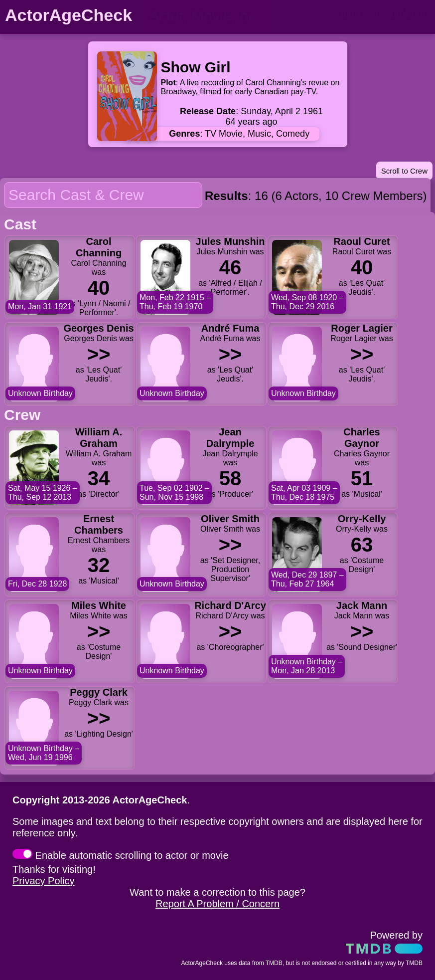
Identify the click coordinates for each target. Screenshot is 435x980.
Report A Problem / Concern (217, 904)
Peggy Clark (99, 692)
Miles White (99, 605)
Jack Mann (362, 605)
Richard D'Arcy (230, 605)
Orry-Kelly (362, 519)
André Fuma (230, 328)
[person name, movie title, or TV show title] (207, 16)
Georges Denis (98, 328)
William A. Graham (99, 438)
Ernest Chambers (99, 524)
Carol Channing (99, 247)
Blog (350, 13)
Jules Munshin (230, 241)
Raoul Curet (362, 241)
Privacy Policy (43, 881)
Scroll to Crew (404, 171)
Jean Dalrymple (230, 438)
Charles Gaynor (362, 438)
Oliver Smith (230, 519)
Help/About (400, 13)
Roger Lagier (362, 328)
